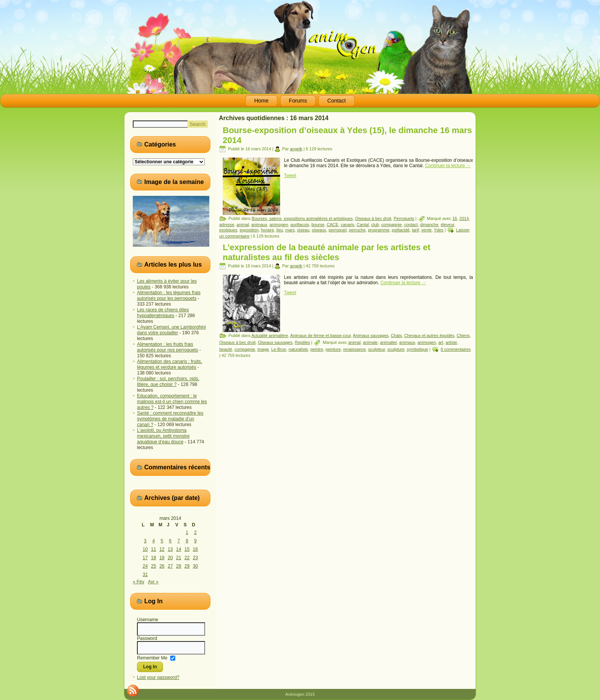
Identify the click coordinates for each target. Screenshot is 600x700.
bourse (318, 225)
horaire (267, 230)
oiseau (303, 230)
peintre (317, 349)
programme (378, 230)
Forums (298, 101)
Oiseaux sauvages (275, 342)
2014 (464, 218)
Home (261, 101)
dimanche (429, 225)
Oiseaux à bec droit (373, 218)
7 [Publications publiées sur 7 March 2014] (179, 541)
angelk (296, 149)
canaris (347, 225)
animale (370, 342)
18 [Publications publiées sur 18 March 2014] (154, 558)
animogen (279, 225)
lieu (280, 230)
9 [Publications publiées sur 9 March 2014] (195, 541)
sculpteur (377, 349)
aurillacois (300, 225)
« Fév (139, 582)
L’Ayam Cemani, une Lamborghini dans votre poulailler (171, 330)
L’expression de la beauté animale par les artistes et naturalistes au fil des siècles (327, 252)
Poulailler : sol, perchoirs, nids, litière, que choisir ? (168, 382)
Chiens (463, 335)
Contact (336, 101)
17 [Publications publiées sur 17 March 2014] (145, 558)
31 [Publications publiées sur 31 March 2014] (145, 575)
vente (426, 230)
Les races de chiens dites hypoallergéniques (163, 313)
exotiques (228, 230)
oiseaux (319, 230)
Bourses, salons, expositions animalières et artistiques (302, 218)
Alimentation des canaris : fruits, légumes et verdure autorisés (170, 364)
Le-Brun (279, 349)
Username (148, 620)
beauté (226, 349)
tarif (415, 230)
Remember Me (152, 658)
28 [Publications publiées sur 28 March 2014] (179, 566)
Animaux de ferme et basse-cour (320, 335)
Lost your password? (158, 677)
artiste (451, 342)
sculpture (396, 349)
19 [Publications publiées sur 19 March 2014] (162, 558)
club (375, 225)
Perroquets (404, 218)
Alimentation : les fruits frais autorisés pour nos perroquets (167, 347)
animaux (259, 225)
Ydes (439, 230)
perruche (357, 230)
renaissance (355, 349)
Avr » (153, 582)
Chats (396, 335)
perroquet (338, 230)
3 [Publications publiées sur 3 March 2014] (145, 541)
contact (411, 225)
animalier (388, 342)
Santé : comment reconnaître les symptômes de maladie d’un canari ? (170, 419)
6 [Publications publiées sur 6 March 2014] (170, 541)
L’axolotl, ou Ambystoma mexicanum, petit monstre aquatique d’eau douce (163, 436)
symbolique (417, 349)
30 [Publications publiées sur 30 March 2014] (195, 566)
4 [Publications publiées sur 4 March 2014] (154, 541)
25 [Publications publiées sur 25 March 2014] (154, 566)
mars (290, 230)
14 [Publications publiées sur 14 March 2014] (179, 549)
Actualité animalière (270, 335)
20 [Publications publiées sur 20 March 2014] (170, 558)
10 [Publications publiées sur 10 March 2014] (145, 549)
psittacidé (401, 230)
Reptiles (303, 342)
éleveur (448, 225)
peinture (333, 349)
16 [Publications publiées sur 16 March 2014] (195, 549)
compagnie (391, 225)
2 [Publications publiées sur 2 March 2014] (195, 532)
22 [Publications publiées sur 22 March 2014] (187, 558)
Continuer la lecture (448, 166)
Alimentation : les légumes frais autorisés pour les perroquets (169, 295)
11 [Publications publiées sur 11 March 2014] (154, 549)
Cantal (363, 225)
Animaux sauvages (371, 335)
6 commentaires (456, 349)
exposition (249, 230)
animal (243, 225)
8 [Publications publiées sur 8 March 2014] (187, 541)
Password (147, 638)
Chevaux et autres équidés (429, 335)
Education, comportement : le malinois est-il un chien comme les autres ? (172, 402)
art (441, 342)
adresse (227, 225)
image (263, 349)
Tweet (290, 176)
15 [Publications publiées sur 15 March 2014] (187, 549)
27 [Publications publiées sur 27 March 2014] (170, 566)
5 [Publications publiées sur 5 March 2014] (162, 541)
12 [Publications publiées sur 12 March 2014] (162, 549)
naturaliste (298, 349)
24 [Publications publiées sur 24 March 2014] (145, 566)
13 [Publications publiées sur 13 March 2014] (170, 549)
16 (455, 218)
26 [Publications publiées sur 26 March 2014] (162, 566)
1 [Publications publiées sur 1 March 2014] (187, 532)
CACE (333, 225)
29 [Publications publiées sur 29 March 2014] (187, 566)
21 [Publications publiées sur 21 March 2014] (179, 558)
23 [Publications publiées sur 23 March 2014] (195, 558)
